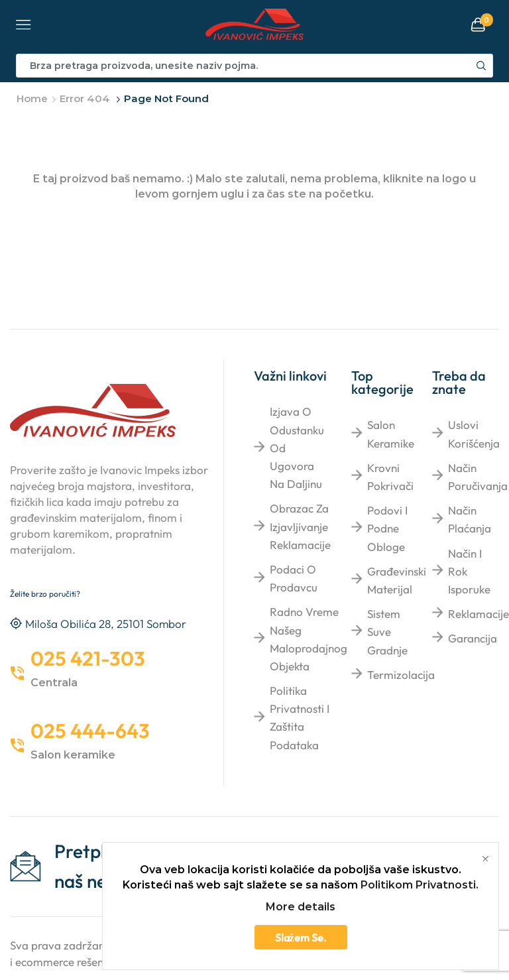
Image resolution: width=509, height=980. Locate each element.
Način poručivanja (478, 477)
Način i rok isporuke (469, 571)
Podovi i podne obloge (387, 528)
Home (32, 98)
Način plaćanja (470, 519)
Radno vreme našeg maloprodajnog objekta (309, 639)
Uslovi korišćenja (474, 434)
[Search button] (481, 66)
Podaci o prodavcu (294, 578)
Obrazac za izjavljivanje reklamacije (300, 526)
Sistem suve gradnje (387, 632)
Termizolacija (401, 675)
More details (301, 907)
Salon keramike (391, 434)
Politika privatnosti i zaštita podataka (300, 718)
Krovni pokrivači (390, 477)
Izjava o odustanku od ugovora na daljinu (297, 448)
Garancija (473, 638)
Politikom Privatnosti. (420, 885)
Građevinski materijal (397, 580)
